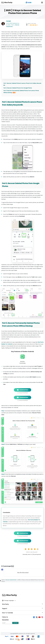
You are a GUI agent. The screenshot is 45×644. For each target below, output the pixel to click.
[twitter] (37, 617)
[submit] (15, 623)
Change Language (9, 601)
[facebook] (34, 617)
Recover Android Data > (12, 580)
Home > (4, 580)
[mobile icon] (42, 2)
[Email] (7, 623)
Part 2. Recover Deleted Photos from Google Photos (18, 88)
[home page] (7, 3)
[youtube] (39, 617)
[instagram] (42, 617)
